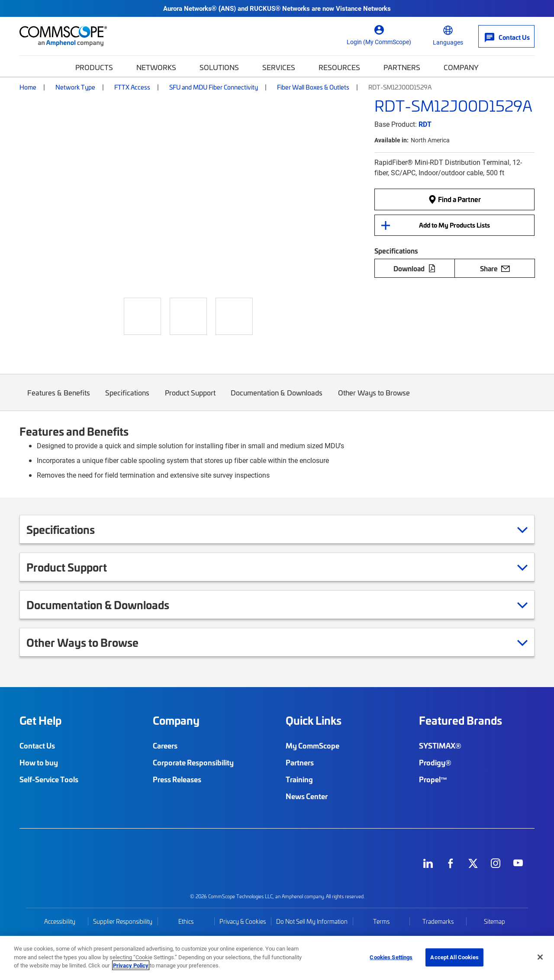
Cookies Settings (391, 957)
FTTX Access (132, 87)
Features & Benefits (59, 399)
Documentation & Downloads (277, 399)
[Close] (540, 957)
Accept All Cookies (454, 957)
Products (94, 67)
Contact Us (37, 745)
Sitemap (494, 921)
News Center (307, 796)
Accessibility (60, 921)
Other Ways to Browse (374, 399)
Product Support (190, 399)
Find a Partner (454, 199)
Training (299, 779)
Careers (165, 745)
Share (495, 268)
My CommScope (312, 745)
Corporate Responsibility (193, 762)
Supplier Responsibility (123, 921)
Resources (339, 67)
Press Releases (177, 779)
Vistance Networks (363, 8)
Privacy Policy (131, 965)
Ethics (186, 921)
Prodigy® (435, 762)
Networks (156, 67)
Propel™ (433, 779)
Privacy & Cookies (243, 921)
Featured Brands (461, 720)
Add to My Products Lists (454, 225)
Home (28, 87)
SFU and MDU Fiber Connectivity (214, 87)
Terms (381, 921)
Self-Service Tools (49, 779)
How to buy (39, 762)
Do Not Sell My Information (312, 921)
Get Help (40, 720)
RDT (425, 124)
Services (279, 67)
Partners (402, 67)
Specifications (128, 399)
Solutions (219, 67)
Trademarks (438, 921)
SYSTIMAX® (440, 745)
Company (461, 67)
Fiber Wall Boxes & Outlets (313, 87)
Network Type (75, 87)
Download (415, 268)
